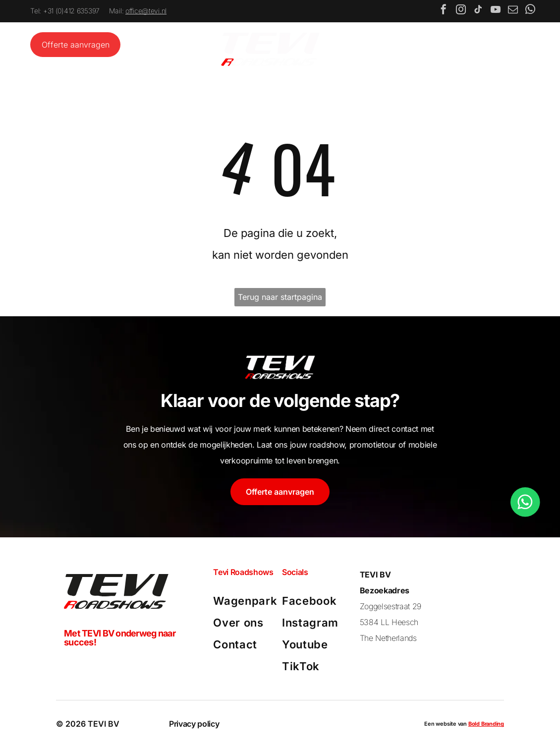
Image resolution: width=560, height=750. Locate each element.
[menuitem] (246, 602)
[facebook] (444, 12)
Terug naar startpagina (280, 298)
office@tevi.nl (146, 12)
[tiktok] (478, 12)
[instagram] (461, 12)
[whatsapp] (530, 12)
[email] (513, 12)
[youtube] (496, 12)
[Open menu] (500, 46)
